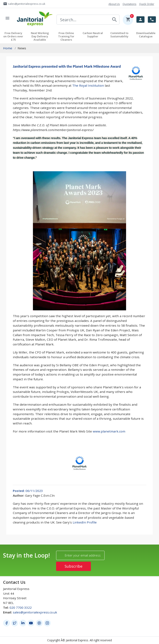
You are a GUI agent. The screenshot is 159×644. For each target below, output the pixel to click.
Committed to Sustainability (119, 35)
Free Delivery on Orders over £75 (13, 36)
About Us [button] (114, 4)
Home (8, 48)
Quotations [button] (129, 4)
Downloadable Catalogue (146, 35)
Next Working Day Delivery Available (40, 36)
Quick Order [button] (147, 4)
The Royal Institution (88, 85)
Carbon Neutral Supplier (93, 35)
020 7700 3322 (21, 607)
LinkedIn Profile (85, 522)
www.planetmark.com (109, 431)
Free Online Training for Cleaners (66, 36)
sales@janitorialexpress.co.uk (35, 612)
